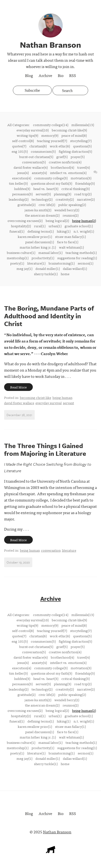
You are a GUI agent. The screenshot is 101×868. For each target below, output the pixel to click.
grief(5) (62, 157)
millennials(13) (83, 125)
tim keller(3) (18, 183)
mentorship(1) (18, 258)
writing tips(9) (27, 135)
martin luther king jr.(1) (38, 247)
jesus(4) (23, 173)
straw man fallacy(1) (70, 236)
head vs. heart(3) (46, 189)
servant (68, 403)
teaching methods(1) (81, 252)
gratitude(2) (26, 205)
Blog (29, 75)
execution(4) (22, 178)
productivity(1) (43, 258)
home (65, 274)
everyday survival (49, 403)
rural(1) (40, 226)
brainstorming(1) (62, 263)
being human (62, 397)
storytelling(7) (81, 141)
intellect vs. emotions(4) (68, 173)
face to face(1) (68, 242)
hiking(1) (64, 231)
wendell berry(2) (67, 210)
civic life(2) (47, 205)
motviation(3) (81, 178)
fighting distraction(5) (75, 151)
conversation (51, 550)
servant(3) (43, 194)
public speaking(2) (72, 205)
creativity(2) (65, 199)
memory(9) (50, 135)
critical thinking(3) (76, 189)
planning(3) (63, 194)
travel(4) (84, 167)
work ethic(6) (60, 146)
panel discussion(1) (40, 242)
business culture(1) (21, 252)
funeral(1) (17, 231)
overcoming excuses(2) (25, 221)
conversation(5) (34, 162)
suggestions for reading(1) (77, 258)
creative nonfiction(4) (65, 162)
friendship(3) (85, 183)
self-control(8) (23, 141)
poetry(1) (17, 263)
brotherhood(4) (62, 167)
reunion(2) (71, 215)
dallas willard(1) (75, 268)
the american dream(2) (42, 215)
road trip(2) (83, 194)
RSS (73, 75)
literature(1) (36, 263)
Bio (61, 75)
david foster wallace (19, 403)
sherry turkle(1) (46, 274)
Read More (18, 387)
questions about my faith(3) (51, 183)
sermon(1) (85, 263)
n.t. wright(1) (84, 231)
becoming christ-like (36, 397)
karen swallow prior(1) (35, 236)
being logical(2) (57, 221)
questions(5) (82, 146)
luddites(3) (22, 189)
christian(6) (38, 146)
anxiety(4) (39, 173)
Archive (45, 75)
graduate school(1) (79, 226)
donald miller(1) (48, 268)
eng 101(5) (20, 151)
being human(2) (84, 221)
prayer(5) (78, 157)
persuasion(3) (22, 194)
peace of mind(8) (74, 135)
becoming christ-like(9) (69, 130)
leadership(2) (19, 199)
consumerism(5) (43, 151)
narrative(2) (86, 199)
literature (69, 550)
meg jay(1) (24, 268)
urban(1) (55, 226)
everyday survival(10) (33, 130)
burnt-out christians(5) (36, 157)
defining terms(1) (41, 231)
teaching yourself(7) (52, 141)
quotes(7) (19, 146)
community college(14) (51, 125)
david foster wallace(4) (31, 167)
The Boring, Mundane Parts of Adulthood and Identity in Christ (49, 316)
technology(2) (42, 199)
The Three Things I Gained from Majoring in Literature (45, 449)
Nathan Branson (57, 832)
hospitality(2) (21, 226)
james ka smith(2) (38, 210)
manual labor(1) (50, 252)
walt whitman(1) (71, 247)
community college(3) (51, 178)
